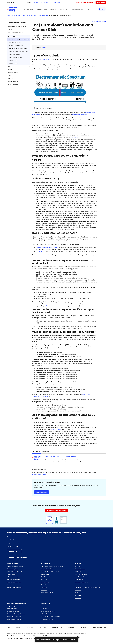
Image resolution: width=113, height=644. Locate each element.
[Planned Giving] (45, 585)
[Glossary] (10, 585)
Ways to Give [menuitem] (54, 9)
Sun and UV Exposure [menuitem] (14, 37)
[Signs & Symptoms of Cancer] (15, 571)
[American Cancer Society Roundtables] (50, 616)
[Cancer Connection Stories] (14, 582)
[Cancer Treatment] (12, 574)
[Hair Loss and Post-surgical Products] (16, 614)
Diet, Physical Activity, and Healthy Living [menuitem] (17, 33)
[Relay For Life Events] (47, 569)
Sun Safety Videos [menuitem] (14, 64)
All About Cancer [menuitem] (29, 9)
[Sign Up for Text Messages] (18, 557)
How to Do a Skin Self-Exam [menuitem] (16, 58)
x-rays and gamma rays (79, 115)
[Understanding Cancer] (13, 569)
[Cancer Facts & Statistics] (14, 579)
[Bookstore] (44, 606)
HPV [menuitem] (9, 66)
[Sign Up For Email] (56, 3)
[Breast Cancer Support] (13, 611)
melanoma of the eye (89, 306)
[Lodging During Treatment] (14, 606)
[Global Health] (78, 590)
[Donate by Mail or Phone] (47, 593)
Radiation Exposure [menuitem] (13, 72)
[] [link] (44, 47)
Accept (57, 640)
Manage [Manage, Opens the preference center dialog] (73, 640)
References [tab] (46, 452)
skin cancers (75, 138)
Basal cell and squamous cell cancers (47, 248)
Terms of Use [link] (84, 627)
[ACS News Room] (46, 614)
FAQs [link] (8, 627)
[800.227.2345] (39, 3)
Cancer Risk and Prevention (17, 23)
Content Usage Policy (39, 474)
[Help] (46, 3)
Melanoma (39, 252)
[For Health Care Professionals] (15, 587)
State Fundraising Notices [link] (100, 627)
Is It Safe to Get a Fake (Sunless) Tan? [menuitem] (18, 49)
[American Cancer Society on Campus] (50, 571)
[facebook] (13, 540)
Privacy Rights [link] (42, 627)
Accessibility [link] (71, 627)
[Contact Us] (77, 566)
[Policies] (77, 593)
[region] (56, 639)
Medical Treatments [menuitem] (13, 81)
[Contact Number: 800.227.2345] (57, 546)
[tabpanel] (69, 460)
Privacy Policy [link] (29, 627)
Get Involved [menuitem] (63, 9)
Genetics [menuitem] (10, 69)
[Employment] (78, 571)
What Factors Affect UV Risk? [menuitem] (16, 46)
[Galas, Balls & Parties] (46, 577)
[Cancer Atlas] (45, 609)
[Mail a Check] (78, 598)
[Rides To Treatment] (12, 609)
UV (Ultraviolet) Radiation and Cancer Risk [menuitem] (19, 40)
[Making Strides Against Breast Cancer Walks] (53, 566)
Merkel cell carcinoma (51, 306)
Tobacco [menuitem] (10, 29)
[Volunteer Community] (47, 619)
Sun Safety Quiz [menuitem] (13, 61)
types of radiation (44, 59)
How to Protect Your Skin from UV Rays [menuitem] (19, 52)
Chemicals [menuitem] (11, 75)
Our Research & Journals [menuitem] (76, 9)
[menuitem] (12, 9)
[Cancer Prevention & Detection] (15, 566)
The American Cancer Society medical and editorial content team (61, 456)
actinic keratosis (56, 429)
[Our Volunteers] (78, 595)
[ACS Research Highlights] (13, 577)
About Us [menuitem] (89, 9)
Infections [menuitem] (11, 78)
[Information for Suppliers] (81, 574)
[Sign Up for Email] (14, 551)
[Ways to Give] (44, 579)
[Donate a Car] (44, 590)
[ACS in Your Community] (80, 569)
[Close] (78, 637)
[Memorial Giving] (45, 582)
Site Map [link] (18, 627)
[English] (12, 3)
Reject (65, 640)
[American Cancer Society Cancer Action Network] (88, 587)
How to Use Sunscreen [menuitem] (15, 55)
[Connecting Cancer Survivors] (15, 616)
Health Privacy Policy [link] (57, 627)
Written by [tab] (37, 452)
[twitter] (8, 540)
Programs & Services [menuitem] (42, 9)
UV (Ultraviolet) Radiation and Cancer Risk (61, 16)
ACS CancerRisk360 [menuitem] (13, 84)
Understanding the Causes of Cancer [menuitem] (17, 26)
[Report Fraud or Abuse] (80, 577)
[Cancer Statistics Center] (48, 611)
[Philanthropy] (44, 587)
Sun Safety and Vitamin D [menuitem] (15, 43)
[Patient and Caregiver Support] (15, 619)
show (44, 47)
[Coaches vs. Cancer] (46, 574)
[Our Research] (78, 585)
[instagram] (11, 540)
